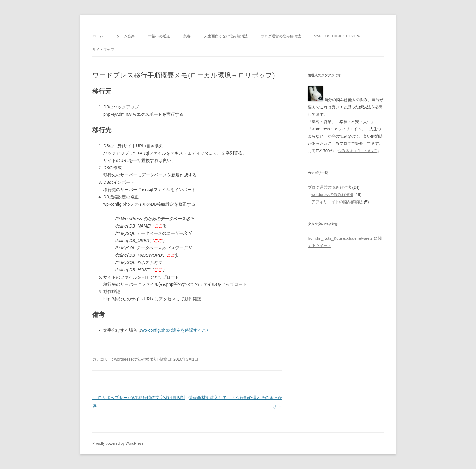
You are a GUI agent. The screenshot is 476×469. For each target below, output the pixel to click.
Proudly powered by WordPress (118, 443)
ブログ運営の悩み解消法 (281, 36)
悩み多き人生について (357, 151)
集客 (187, 36)
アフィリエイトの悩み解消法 (337, 202)
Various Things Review (337, 36)
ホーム (98, 36)
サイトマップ (103, 50)
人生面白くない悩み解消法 (226, 36)
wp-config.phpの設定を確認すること (176, 330)
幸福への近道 (159, 36)
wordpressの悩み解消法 (135, 359)
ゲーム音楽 (126, 36)
